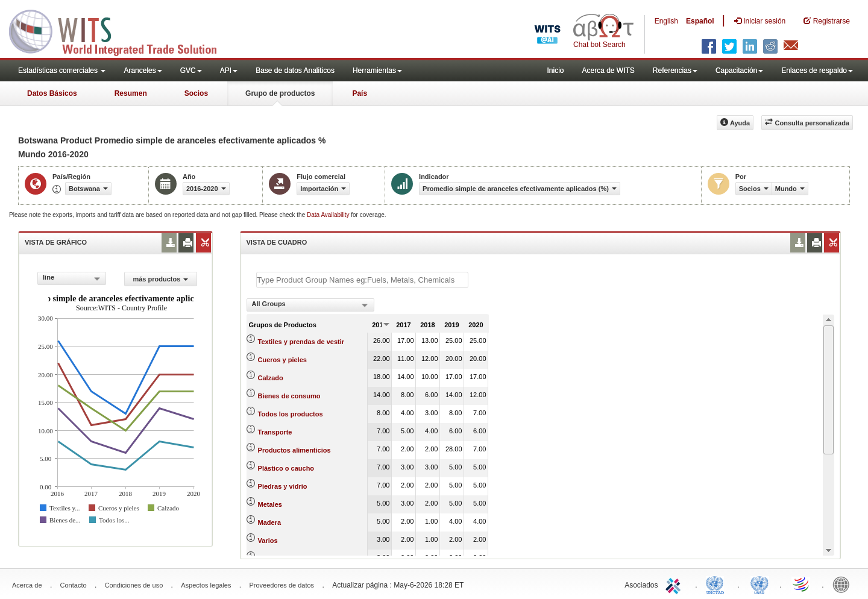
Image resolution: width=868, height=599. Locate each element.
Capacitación (739, 71)
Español (700, 21)
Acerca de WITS (608, 71)
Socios (196, 93)
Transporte (275, 432)
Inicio (555, 71)
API (229, 71)
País (360, 93)
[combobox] (72, 278)
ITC (675, 584)
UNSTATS (759, 584)
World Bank (844, 584)
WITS (121, 30)
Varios (268, 541)
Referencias (675, 71)
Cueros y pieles (282, 360)
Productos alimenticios (294, 450)
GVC (191, 71)
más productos (160, 279)
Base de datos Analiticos (295, 71)
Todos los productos (291, 414)
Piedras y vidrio (283, 486)
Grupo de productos (280, 93)
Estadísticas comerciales (62, 71)
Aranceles (143, 71)
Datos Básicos (52, 93)
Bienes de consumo (289, 396)
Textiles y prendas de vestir (301, 342)
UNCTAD (717, 584)
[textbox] (362, 280)
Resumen (131, 93)
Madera (270, 522)
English (666, 21)
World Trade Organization (802, 584)
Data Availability (329, 215)
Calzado (271, 378)
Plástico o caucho (286, 468)
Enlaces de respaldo (817, 71)
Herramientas (377, 71)
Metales (270, 504)
